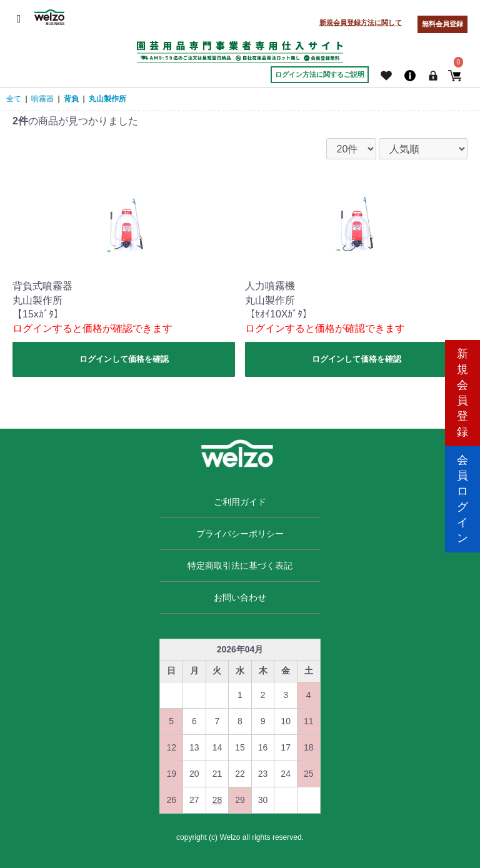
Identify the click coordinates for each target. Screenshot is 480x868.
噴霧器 (42, 99)
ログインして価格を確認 (124, 359)
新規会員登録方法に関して (361, 22)
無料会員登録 (442, 24)
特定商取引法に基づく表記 (240, 566)
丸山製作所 (107, 99)
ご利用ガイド (240, 502)
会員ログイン (462, 487)
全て (14, 99)
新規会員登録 (462, 381)
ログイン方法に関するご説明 (320, 74)
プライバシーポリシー (240, 534)
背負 (71, 99)
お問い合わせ (240, 597)
